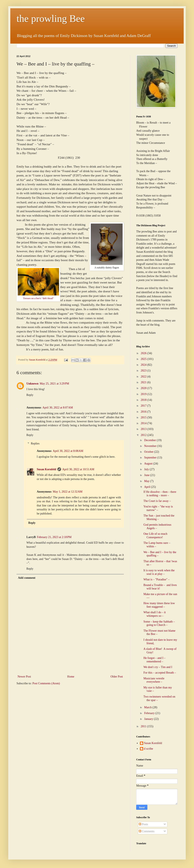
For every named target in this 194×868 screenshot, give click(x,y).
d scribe (149, 749)
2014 (144, 423)
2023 (144, 371)
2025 (144, 359)
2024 (144, 365)
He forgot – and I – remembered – (154, 660)
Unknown (32, 384)
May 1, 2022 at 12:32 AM (68, 492)
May (147, 481)
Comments (147, 831)
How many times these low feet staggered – (159, 605)
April (147, 487)
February (150, 713)
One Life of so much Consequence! (155, 536)
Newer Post (24, 677)
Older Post (117, 677)
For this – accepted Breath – (160, 673)
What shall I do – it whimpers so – (155, 614)
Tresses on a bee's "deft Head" (38, 298)
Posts (143, 824)
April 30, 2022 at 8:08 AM (68, 451)
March (148, 707)
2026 (144, 353)
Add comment (27, 578)
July (147, 469)
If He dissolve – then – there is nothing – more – (160, 494)
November (151, 446)
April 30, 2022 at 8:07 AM (58, 408)
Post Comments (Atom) (46, 683)
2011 (144, 726)
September (151, 458)
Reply (30, 395)
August (149, 464)
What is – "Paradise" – (157, 579)
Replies (35, 444)
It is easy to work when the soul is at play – (159, 572)
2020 (144, 388)
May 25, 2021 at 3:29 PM (54, 384)
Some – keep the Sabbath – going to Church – (159, 623)
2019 (144, 394)
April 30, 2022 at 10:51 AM (78, 469)
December (150, 440)
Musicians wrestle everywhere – (154, 680)
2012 (144, 435)
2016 (144, 412)
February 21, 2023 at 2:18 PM (54, 537)
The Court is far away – (157, 501)
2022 (144, 377)
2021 (144, 382)
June (147, 475)
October (149, 452)
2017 (144, 406)
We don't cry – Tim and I (158, 667)
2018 (144, 400)
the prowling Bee (51, 18)
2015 (144, 417)
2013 (144, 429)
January (149, 719)
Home (71, 677)
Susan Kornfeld (46, 469)
